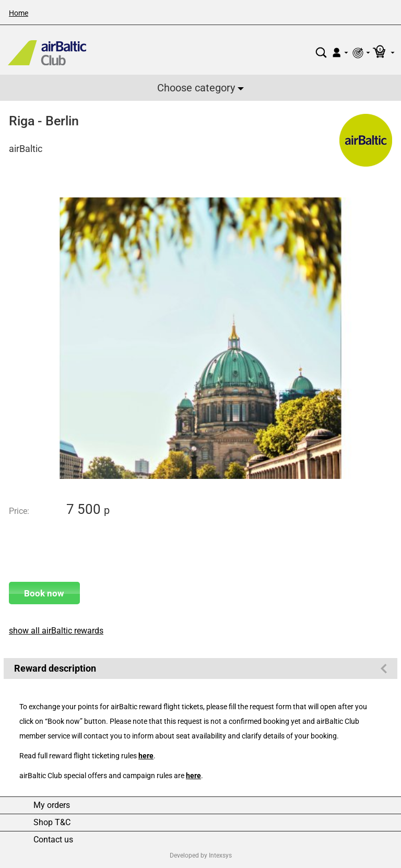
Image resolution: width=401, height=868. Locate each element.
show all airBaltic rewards (56, 631)
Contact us (53, 840)
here (146, 756)
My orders (52, 805)
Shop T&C (52, 823)
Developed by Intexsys (201, 855)
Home (19, 13)
